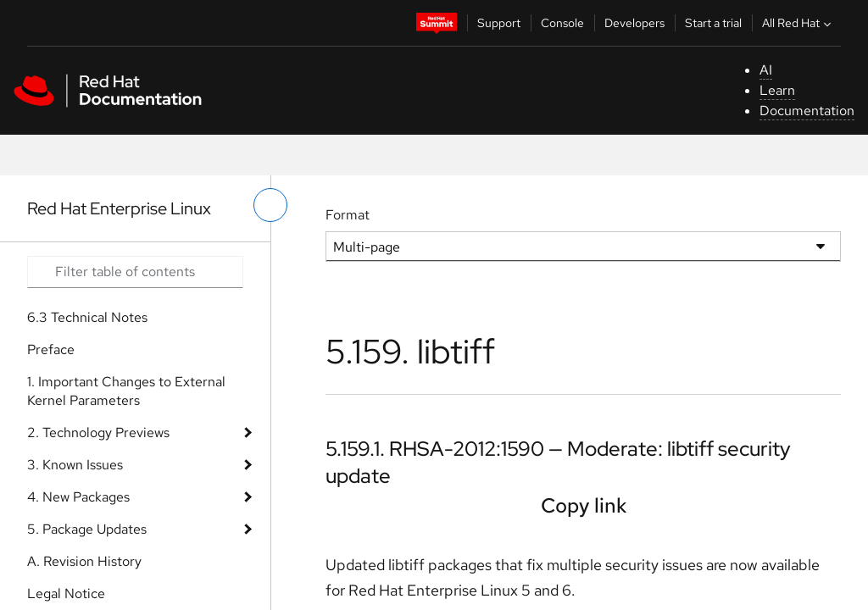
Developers (634, 23)
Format (348, 215)
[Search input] (135, 272)
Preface (51, 349)
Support (499, 23)
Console (562, 23)
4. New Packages (78, 497)
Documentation (807, 111)
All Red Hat (798, 23)
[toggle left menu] (270, 205)
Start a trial (713, 23)
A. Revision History (84, 561)
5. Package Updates (87, 529)
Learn (777, 90)
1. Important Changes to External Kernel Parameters (126, 391)
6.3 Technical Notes (87, 317)
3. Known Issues (75, 465)
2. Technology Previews (98, 433)
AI (766, 70)
